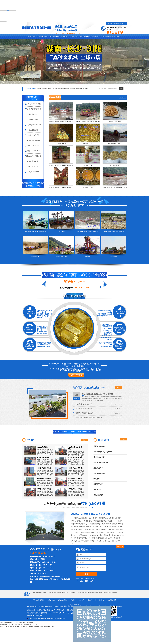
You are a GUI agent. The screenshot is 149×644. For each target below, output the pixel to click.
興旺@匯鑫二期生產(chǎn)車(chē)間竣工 (98, 394)
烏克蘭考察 (97, 490)
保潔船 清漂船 (33, 166)
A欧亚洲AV (16, 626)
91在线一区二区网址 (6, 626)
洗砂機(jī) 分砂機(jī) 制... (33, 151)
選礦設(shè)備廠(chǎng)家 (40, 592)
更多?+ (81, 206)
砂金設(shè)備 (74, 89)
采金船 (44, 89)
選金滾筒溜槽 (33, 130)
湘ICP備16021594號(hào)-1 (35, 616)
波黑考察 (97, 479)
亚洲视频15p (23, 626)
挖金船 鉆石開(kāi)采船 (33, 109)
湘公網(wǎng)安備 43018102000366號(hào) (43, 618)
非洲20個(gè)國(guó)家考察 (103, 452)
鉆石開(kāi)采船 (55, 89)
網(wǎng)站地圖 (61, 618)
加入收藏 (110, 23)
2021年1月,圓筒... (42, 447)
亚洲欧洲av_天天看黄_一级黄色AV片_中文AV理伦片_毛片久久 (18, 624)
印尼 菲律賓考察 (99, 473)
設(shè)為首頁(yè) (119, 23)
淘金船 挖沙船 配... (33, 161)
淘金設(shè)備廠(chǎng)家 (55, 592)
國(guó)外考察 (85, 36)
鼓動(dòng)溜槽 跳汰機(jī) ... (33, 157)
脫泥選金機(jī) (33, 114)
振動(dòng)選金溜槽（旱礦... (33, 125)
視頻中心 (95, 36)
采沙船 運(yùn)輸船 (33, 140)
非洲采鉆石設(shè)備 (82, 592)
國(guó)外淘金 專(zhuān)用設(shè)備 (108, 592)
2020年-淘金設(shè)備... (75, 468)
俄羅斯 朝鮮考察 (99, 446)
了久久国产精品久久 (33, 626)
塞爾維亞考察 (98, 484)
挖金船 (39, 89)
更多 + (122, 97)
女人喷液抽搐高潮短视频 (47, 626)
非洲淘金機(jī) (93, 592)
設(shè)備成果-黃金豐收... (33, 105)
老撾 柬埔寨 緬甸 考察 (101, 462)
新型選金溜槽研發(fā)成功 (84, 413)
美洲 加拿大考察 (99, 457)
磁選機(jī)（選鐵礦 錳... (33, 172)
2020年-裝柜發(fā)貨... (44, 457)
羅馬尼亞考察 (98, 495)
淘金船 (48, 89)
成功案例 (64, 36)
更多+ (119, 388)
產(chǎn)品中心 (54, 36)
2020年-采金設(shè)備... (44, 489)
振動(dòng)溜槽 (65, 89)
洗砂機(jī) (85, 89)
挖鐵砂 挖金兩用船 (33, 135)
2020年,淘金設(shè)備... (75, 489)
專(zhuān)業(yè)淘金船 (69, 592)
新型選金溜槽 (33, 119)
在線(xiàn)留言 (106, 36)
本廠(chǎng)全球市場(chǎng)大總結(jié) (89, 417)
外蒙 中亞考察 (98, 468)
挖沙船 (80, 89)
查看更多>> (120, 546)
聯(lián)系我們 (116, 36)
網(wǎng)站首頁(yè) (33, 37)
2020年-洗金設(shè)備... (75, 457)
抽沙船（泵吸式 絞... (33, 145)
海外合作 (74, 36)
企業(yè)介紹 (43, 36)
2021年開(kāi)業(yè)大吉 (84, 404)
